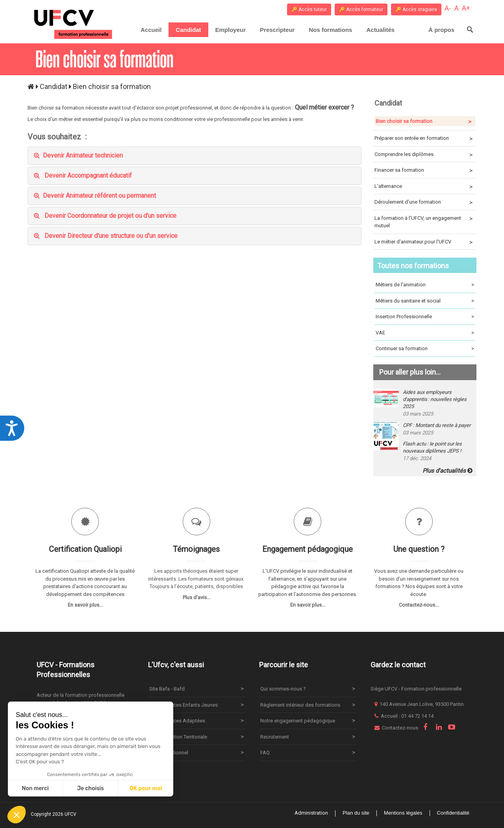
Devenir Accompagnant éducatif (83, 175)
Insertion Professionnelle (425, 317)
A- (448, 8)
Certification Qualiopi (85, 549)
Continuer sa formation (425, 349)
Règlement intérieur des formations (300, 705)
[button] (17, 815)
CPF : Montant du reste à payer (437, 425)
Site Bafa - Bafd (167, 689)
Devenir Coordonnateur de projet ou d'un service (105, 216)
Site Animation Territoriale (178, 737)
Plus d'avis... (196, 597)
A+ (466, 8)
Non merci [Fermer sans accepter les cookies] (35, 788)
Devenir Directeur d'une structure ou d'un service (106, 236)
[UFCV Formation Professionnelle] (73, 24)
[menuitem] (188, 30)
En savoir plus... (85, 605)
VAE (425, 333)
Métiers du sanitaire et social (425, 301)
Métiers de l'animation (425, 285)
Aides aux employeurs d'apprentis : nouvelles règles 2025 (435, 399)
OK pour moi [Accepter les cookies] (146, 788)
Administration (311, 813)
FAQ (265, 753)
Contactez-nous (400, 728)
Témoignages (196, 549)
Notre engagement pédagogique (298, 721)
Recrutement (275, 737)
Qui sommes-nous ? (283, 689)
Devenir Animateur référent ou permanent (95, 196)
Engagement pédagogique (308, 549)
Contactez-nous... (419, 605)
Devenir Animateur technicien (78, 155)
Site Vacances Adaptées (177, 721)
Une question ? (419, 549)
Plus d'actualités (447, 471)
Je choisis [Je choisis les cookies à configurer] (91, 788)
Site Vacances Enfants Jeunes (183, 705)
